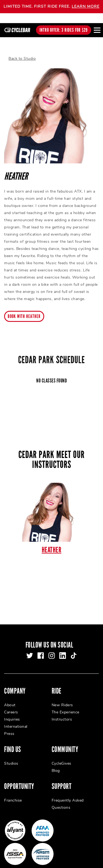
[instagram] (52, 650)
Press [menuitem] (9, 728)
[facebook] (41, 650)
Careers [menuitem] (11, 706)
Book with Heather (24, 311)
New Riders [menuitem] (62, 699)
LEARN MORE (86, 6)
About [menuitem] (10, 699)
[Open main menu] (97, 30)
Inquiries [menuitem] (12, 714)
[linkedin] (63, 650)
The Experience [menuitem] (66, 706)
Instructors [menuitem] (62, 714)
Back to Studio (22, 53)
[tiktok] (74, 650)
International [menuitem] (16, 721)
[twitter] (30, 650)
